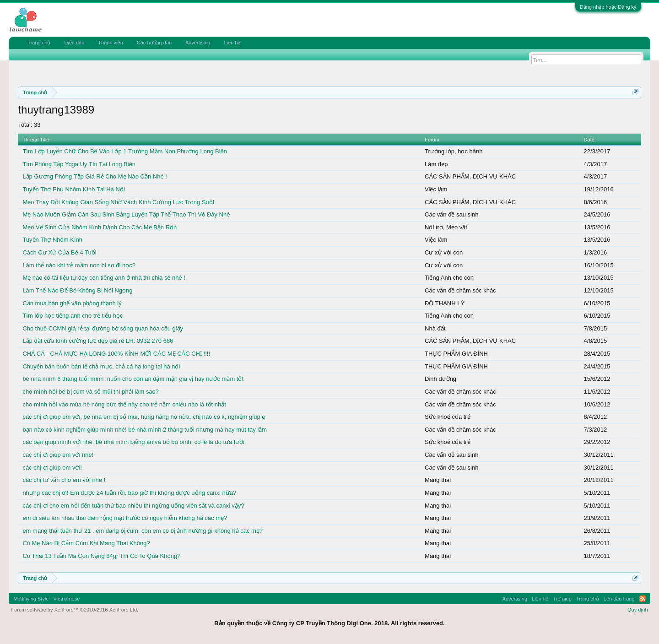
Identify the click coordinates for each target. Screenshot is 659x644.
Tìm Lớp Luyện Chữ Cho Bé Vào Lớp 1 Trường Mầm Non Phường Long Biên (125, 151)
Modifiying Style (31, 599)
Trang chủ (39, 43)
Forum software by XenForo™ (75, 610)
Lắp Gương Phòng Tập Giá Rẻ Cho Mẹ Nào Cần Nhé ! (95, 176)
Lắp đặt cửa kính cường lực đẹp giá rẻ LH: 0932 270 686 (98, 341)
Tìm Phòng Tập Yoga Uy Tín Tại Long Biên (79, 164)
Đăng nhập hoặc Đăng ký (608, 7)
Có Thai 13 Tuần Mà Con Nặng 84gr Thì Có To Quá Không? (101, 556)
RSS (643, 599)
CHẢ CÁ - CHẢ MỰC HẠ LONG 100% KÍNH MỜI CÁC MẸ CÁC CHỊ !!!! (116, 354)
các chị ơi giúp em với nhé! (58, 455)
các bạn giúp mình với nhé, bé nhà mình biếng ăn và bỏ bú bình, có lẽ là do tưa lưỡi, (134, 442)
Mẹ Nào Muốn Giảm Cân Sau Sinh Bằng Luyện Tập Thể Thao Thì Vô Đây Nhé (126, 214)
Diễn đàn (74, 43)
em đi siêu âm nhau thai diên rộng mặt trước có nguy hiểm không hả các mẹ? (125, 518)
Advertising (198, 43)
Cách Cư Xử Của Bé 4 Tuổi (59, 252)
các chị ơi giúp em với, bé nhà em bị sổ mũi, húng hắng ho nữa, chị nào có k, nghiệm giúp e (144, 417)
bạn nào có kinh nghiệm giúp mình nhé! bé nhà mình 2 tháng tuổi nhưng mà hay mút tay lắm (145, 430)
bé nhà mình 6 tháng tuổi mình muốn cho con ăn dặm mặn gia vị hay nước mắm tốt (133, 379)
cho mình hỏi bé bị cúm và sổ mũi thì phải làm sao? (91, 392)
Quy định (638, 610)
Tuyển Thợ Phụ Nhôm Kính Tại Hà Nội (73, 189)
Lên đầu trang (619, 599)
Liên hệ (232, 43)
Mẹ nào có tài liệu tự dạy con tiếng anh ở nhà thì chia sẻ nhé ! (104, 278)
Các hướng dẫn (154, 43)
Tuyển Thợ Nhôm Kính (52, 240)
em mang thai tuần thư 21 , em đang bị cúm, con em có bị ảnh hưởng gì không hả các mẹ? (143, 531)
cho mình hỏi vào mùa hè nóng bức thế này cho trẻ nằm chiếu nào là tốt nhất (124, 404)
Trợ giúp (562, 599)
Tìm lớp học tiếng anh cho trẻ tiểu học (73, 316)
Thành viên (110, 43)
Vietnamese (66, 599)
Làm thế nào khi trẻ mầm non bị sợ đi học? (79, 265)
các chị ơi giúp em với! (52, 468)
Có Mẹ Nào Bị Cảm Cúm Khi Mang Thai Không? (86, 543)
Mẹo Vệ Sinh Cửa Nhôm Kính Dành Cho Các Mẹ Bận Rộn (100, 227)
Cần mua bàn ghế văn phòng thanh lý (72, 303)
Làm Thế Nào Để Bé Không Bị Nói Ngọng (77, 290)
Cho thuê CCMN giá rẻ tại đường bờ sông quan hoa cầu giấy (103, 328)
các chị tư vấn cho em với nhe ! (64, 480)
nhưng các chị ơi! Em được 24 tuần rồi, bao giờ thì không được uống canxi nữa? (129, 493)
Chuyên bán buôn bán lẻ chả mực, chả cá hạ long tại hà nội (101, 366)
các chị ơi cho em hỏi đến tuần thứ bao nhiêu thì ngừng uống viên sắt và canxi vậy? (133, 506)
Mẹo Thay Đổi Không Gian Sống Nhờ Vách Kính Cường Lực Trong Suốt (118, 202)
